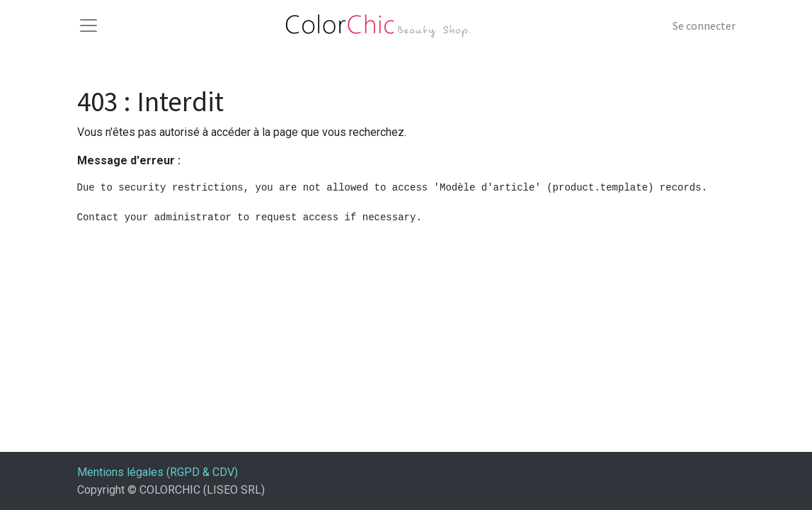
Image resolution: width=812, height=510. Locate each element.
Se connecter (704, 25)
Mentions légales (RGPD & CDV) (158, 472)
